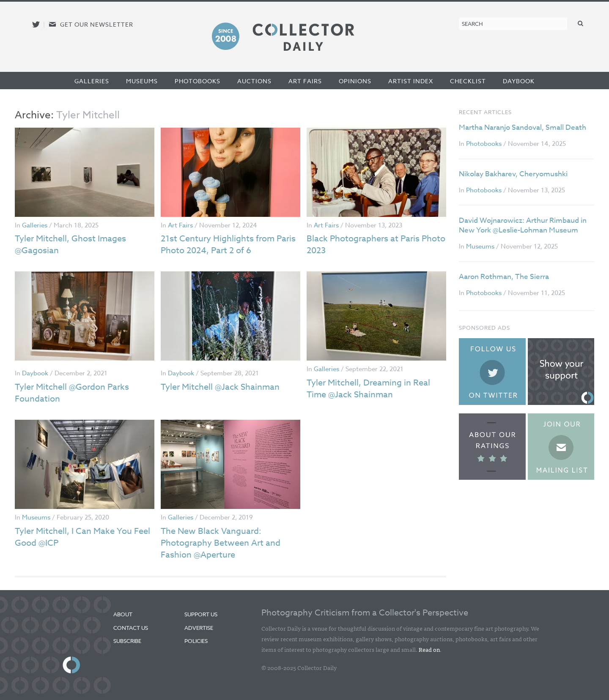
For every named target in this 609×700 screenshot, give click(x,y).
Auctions (254, 81)
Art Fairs (305, 81)
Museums (142, 81)
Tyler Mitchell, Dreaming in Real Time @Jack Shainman (368, 389)
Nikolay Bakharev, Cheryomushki (513, 174)
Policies (196, 641)
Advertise (199, 628)
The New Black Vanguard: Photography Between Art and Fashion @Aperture (221, 543)
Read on (429, 649)
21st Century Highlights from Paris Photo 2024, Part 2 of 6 (228, 245)
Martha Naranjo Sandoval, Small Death (523, 127)
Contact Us (131, 628)
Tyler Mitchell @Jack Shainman (220, 387)
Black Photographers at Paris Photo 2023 (376, 245)
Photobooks (198, 81)
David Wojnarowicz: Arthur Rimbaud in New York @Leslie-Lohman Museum (523, 226)
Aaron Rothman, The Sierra (504, 277)
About (123, 614)
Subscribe (127, 641)
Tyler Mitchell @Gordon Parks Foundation (72, 393)
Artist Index (411, 81)
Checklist (468, 81)
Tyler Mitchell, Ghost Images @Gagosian (70, 245)
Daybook (519, 81)
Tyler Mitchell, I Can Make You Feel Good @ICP (82, 537)
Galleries (92, 81)
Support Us (201, 614)
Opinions (355, 81)
